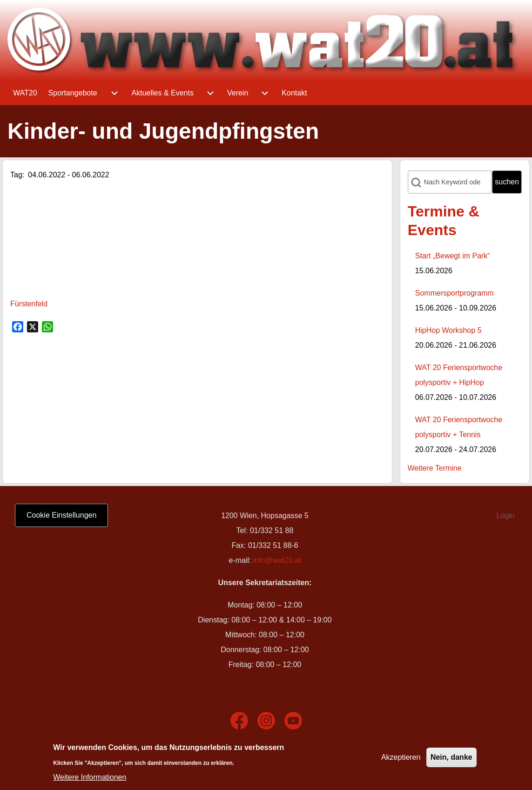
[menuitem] (25, 93)
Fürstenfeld (29, 304)
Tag (16, 175)
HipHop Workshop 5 (448, 330)
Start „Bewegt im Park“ (453, 256)
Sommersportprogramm (455, 293)
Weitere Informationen (90, 777)
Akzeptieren (401, 757)
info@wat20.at (277, 560)
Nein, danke (451, 757)
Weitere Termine (435, 468)
